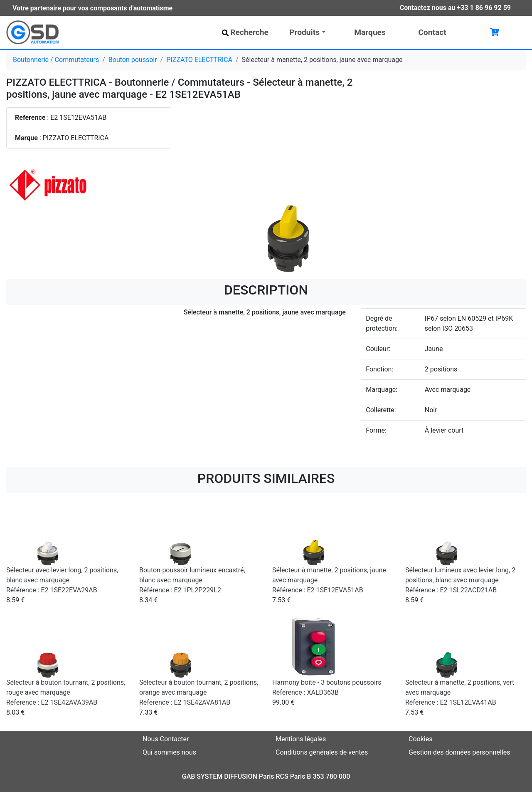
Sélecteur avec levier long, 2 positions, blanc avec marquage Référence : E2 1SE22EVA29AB (62, 580)
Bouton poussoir (133, 60)
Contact (432, 32)
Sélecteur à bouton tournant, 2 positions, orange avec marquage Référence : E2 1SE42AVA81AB (199, 692)
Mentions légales (301, 739)
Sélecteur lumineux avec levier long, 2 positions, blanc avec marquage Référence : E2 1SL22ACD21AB (460, 580)
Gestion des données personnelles (459, 752)
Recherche (245, 32)
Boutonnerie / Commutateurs (56, 60)
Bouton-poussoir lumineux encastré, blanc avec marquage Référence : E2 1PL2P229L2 (192, 580)
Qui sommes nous (169, 752)
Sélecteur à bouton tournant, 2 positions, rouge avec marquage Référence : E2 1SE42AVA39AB (66, 692)
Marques (370, 32)
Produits (304, 32)
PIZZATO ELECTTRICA (199, 60)
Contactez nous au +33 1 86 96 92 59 (455, 8)
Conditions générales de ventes (322, 752)
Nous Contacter (166, 739)
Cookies (420, 739)
